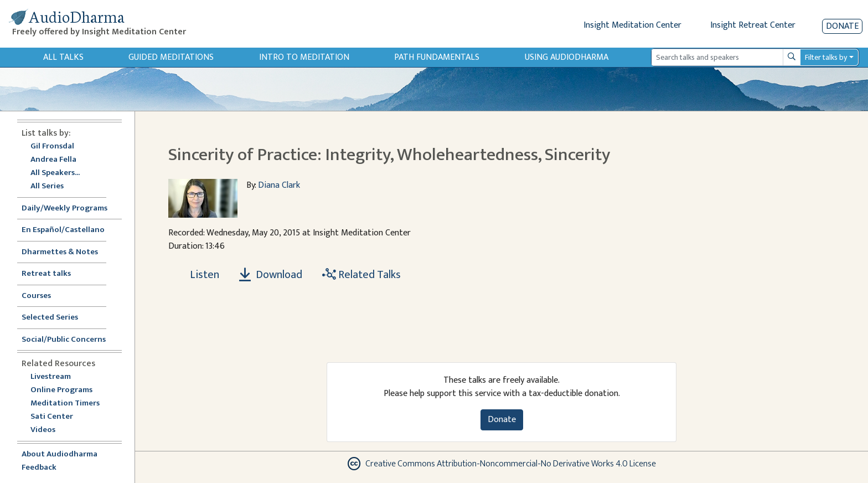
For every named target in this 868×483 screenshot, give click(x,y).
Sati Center (52, 417)
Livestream (51, 377)
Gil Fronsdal (52, 147)
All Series (47, 186)
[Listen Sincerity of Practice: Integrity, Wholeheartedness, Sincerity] (198, 275)
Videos (49, 430)
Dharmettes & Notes (60, 252)
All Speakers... (55, 173)
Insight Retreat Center (753, 25)
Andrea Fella (53, 160)
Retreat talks (46, 274)
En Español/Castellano (63, 230)
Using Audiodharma (567, 57)
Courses (36, 296)
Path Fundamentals (437, 57)
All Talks (63, 57)
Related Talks (361, 275)
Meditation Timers (65, 404)
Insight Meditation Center (632, 25)
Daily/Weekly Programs (70, 209)
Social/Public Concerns (64, 340)
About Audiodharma (60, 454)
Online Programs (61, 390)
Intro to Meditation (304, 57)
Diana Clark (279, 185)
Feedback (39, 468)
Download (271, 275)
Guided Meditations (171, 57)
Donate (842, 26)
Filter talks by (826, 57)
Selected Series (56, 318)
